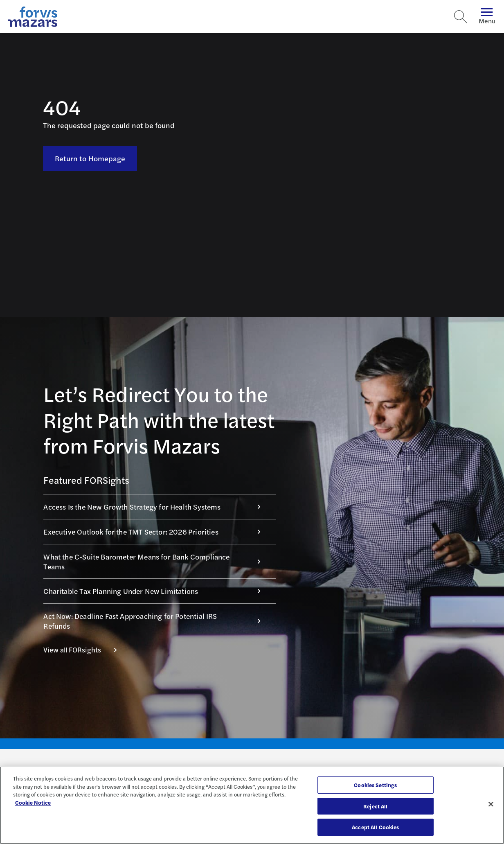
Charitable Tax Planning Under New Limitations (156, 591)
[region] (252, 805)
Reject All (375, 806)
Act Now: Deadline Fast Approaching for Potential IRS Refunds (156, 621)
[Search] (461, 17)
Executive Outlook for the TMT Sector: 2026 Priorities (156, 531)
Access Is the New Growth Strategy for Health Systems (156, 507)
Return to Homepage (90, 158)
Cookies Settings (375, 785)
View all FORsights (84, 650)
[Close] (491, 804)
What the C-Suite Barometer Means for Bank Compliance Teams (156, 561)
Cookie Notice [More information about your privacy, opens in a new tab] (33, 802)
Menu (487, 17)
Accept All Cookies (375, 827)
